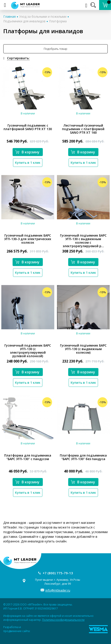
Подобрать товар (55, 49)
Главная (9, 16)
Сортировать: (18, 58)
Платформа (58, 21)
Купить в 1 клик (28, 163)
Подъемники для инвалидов (24, 21)
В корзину (27, 152)
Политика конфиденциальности (63, 620)
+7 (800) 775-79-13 (58, 573)
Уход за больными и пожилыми (43, 16)
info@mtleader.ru (58, 590)
